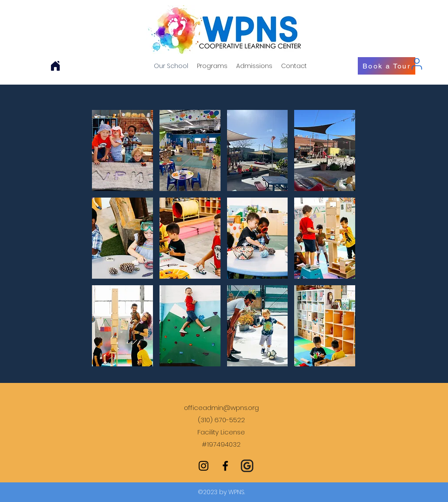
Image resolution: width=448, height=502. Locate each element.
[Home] (55, 66)
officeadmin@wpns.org (221, 408)
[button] (122, 150)
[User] (417, 64)
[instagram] (204, 466)
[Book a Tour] (387, 66)
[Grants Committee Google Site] (247, 466)
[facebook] (225, 466)
